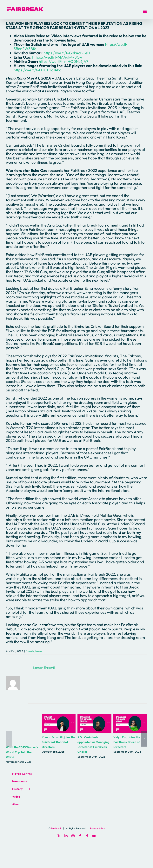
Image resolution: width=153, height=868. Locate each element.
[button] (9, 739)
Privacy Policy (97, 828)
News (39, 651)
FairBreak (56, 828)
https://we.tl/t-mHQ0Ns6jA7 (64, 61)
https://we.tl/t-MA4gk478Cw (57, 57)
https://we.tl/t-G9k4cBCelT (67, 53)
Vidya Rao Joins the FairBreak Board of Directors (127, 742)
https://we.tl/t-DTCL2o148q (38, 70)
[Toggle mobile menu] (145, 11)
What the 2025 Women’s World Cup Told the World (22, 752)
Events (30, 651)
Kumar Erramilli (45, 668)
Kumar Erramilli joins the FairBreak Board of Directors (59, 742)
